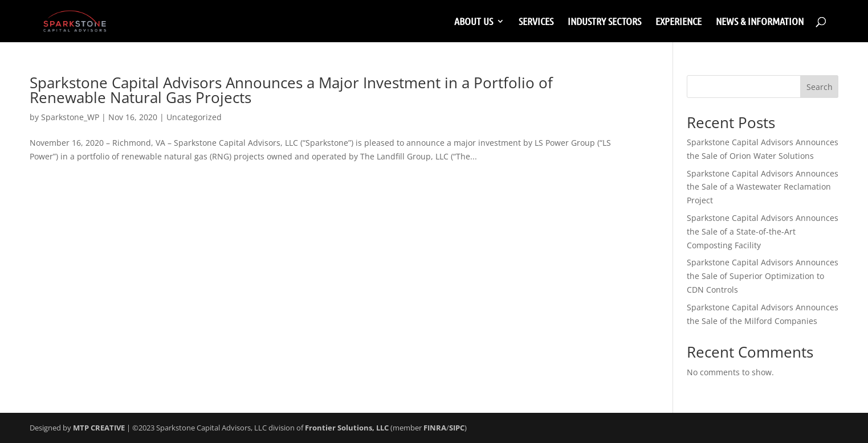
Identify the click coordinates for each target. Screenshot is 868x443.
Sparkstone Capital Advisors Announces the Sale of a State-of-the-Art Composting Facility (763, 231)
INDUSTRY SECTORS (604, 22)
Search (820, 87)
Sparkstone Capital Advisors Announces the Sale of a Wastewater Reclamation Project (763, 187)
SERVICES (536, 22)
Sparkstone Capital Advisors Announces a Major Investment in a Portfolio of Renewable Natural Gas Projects (291, 90)
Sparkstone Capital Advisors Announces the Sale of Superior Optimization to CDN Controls (763, 276)
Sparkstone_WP (70, 117)
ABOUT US (474, 22)
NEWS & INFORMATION (760, 22)
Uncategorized (194, 117)
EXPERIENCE (678, 22)
